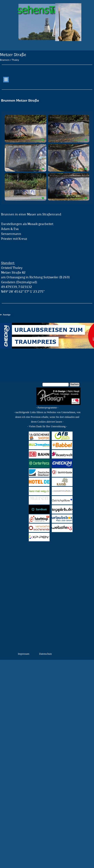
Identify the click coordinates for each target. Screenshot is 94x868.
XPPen (39, 537)
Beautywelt (62, 454)
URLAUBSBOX (64, 519)
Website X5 (62, 528)
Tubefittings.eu (41, 519)
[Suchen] (56, 385)
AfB (62, 436)
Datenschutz (45, 654)
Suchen (75, 385)
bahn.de (39, 454)
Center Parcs (39, 463)
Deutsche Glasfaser (39, 473)
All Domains (39, 445)
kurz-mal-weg (39, 491)
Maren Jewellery (39, 500)
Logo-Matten (62, 491)
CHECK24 (62, 463)
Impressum (23, 654)
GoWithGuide (63, 473)
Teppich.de (62, 509)
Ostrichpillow (63, 500)
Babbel (62, 445)
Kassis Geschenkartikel (65, 482)
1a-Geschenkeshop (42, 436)
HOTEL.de (39, 482)
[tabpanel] (47, 68)
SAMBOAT (39, 509)
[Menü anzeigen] (6, 80)
